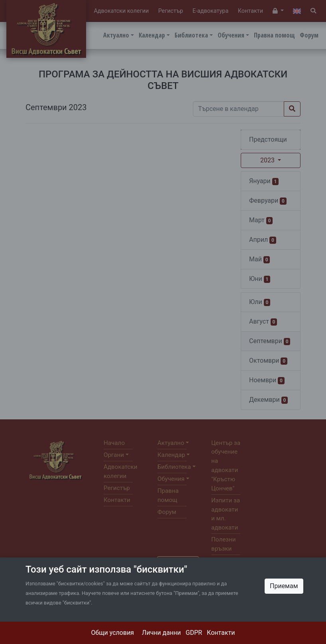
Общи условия (113, 633)
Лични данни (161, 633)
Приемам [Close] (284, 586)
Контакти (221, 633)
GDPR (194, 633)
